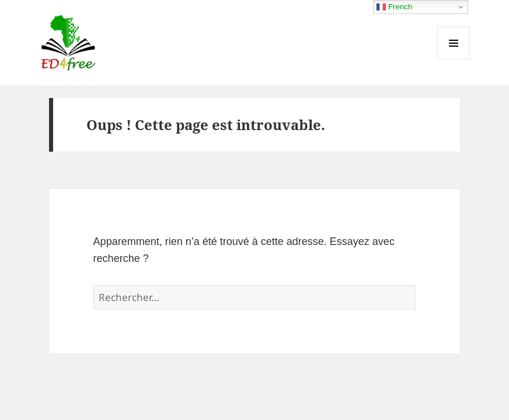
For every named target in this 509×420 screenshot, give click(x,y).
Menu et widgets (454, 59)
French (394, 7)
